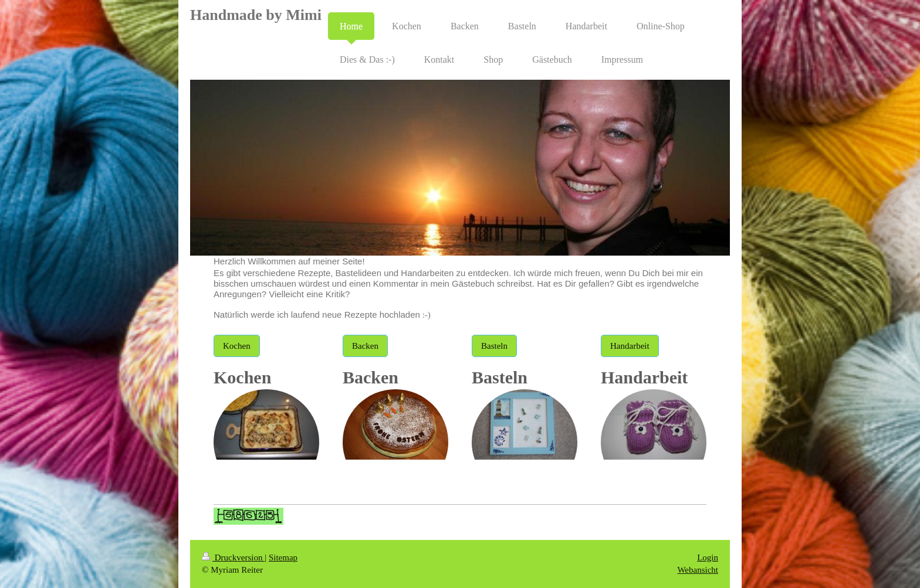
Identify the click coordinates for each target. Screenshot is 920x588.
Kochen (237, 346)
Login (708, 558)
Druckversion (233, 558)
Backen (365, 346)
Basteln (494, 346)
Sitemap (283, 558)
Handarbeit (630, 346)
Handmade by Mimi (256, 15)
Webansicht (698, 570)
